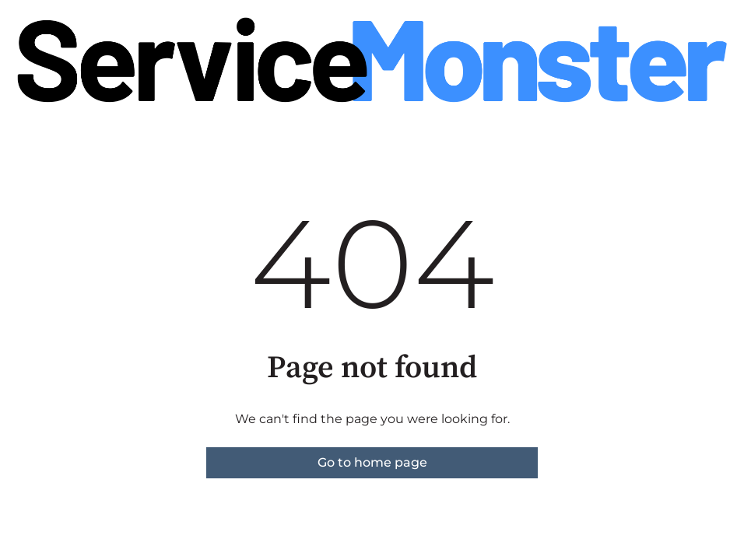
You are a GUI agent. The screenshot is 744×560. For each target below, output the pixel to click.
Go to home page (372, 462)
